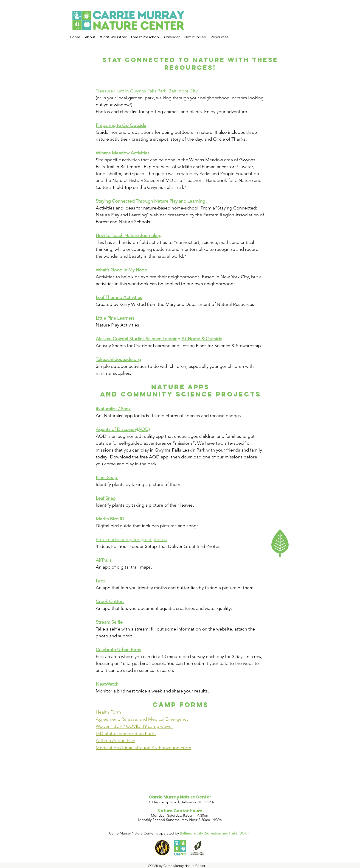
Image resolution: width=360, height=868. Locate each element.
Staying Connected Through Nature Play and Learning (150, 201)
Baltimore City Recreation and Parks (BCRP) (215, 833)
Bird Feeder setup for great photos (131, 539)
